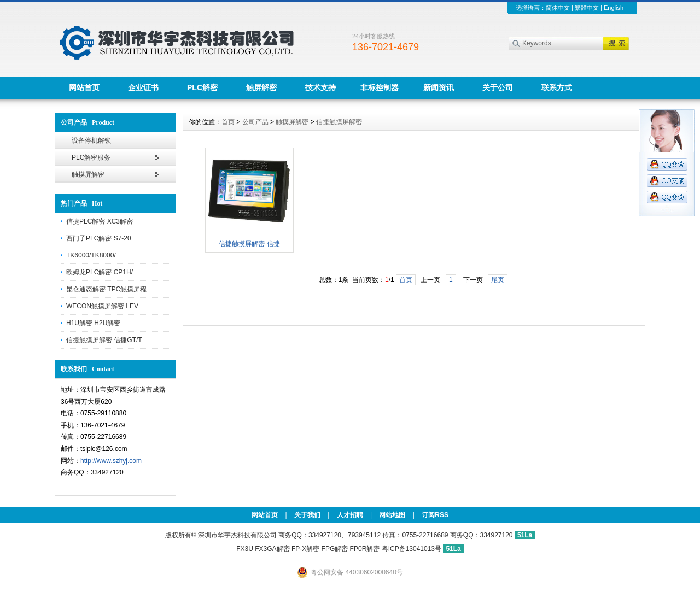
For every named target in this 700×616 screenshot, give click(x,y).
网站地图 (392, 515)
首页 (228, 122)
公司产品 (255, 122)
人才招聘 (350, 515)
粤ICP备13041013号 (413, 549)
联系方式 (557, 87)
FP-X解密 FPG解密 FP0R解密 (336, 549)
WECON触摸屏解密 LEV (102, 306)
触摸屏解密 (88, 174)
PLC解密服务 (91, 157)
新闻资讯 (439, 87)
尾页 (498, 280)
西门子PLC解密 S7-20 (99, 238)
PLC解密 (202, 87)
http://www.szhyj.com (111, 461)
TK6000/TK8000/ (91, 255)
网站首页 (84, 87)
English (614, 8)
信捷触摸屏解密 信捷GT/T (104, 340)
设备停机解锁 (91, 140)
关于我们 (307, 515)
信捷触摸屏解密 (339, 122)
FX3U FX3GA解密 (263, 549)
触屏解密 (261, 87)
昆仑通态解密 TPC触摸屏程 (106, 289)
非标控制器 (380, 87)
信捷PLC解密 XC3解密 (100, 221)
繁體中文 (587, 8)
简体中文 (558, 8)
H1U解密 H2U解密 (93, 323)
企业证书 (143, 87)
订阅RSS (435, 515)
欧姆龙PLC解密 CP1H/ (100, 272)
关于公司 (498, 87)
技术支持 (320, 87)
